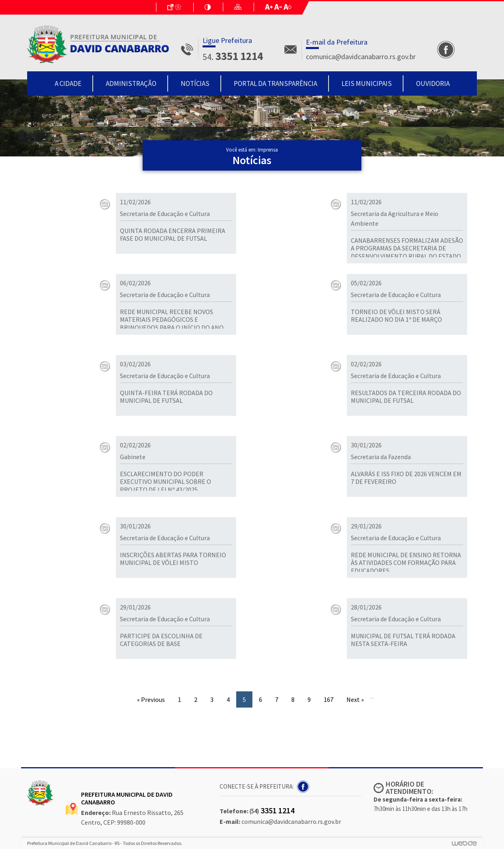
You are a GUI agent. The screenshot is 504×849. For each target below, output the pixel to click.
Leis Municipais (367, 83)
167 (329, 699)
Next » (355, 699)
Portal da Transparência (275, 83)
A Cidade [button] (68, 83)
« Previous (151, 699)
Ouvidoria (433, 83)
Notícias (195, 83)
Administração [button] (131, 83)
